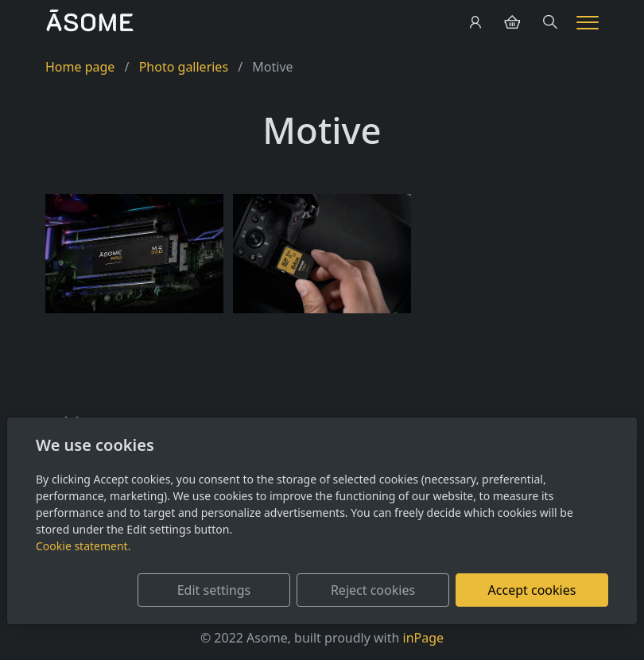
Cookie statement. (83, 546)
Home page (80, 67)
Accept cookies (532, 590)
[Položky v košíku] (512, 22)
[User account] (475, 22)
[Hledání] (550, 22)
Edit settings (214, 590)
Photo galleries (184, 67)
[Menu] (588, 23)
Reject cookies (373, 590)
